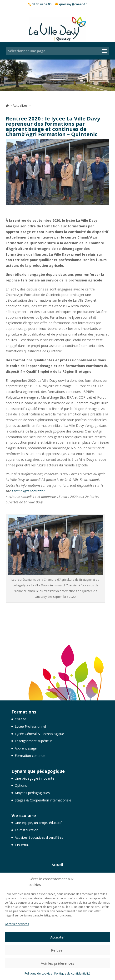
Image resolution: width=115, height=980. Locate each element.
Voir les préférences (58, 963)
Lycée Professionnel (30, 726)
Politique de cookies (38, 973)
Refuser (57, 950)
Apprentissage (26, 748)
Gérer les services (17, 924)
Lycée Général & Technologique (39, 734)
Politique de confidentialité (72, 973)
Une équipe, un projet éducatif (38, 823)
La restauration (27, 830)
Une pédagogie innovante (35, 778)
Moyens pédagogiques (32, 793)
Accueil (57, 865)
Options (21, 785)
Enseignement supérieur (33, 741)
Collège (20, 719)
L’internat (22, 845)
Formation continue (30, 756)
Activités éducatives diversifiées (39, 837)
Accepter (58, 937)
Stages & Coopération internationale (43, 800)
